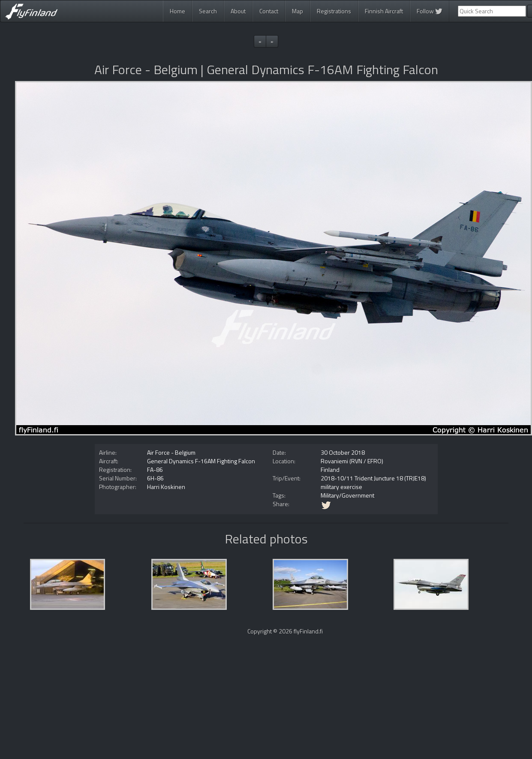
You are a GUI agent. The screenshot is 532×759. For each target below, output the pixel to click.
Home (177, 11)
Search (208, 11)
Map (298, 11)
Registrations (334, 11)
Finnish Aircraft (384, 11)
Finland (330, 469)
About (238, 11)
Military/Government (347, 495)
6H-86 (155, 478)
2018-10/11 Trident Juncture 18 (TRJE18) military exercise (373, 482)
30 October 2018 (343, 452)
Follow (430, 11)
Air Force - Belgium (171, 452)
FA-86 (155, 469)
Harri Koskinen (166, 487)
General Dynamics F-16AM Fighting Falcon (201, 461)
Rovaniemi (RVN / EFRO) (352, 461)
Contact (269, 11)
